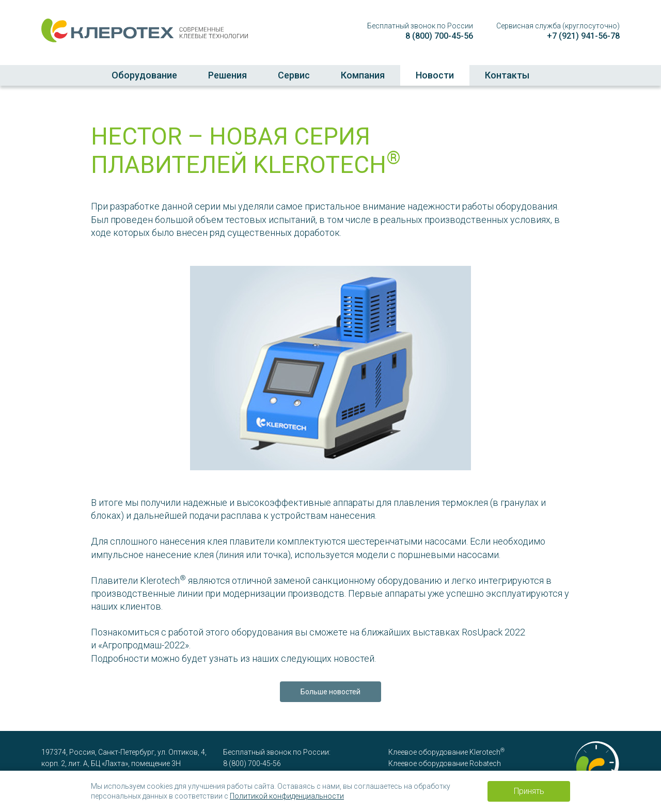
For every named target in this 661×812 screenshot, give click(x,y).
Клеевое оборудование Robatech (445, 763)
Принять (529, 791)
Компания (363, 75)
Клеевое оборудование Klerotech (446, 752)
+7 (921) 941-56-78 (583, 36)
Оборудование (144, 75)
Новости (435, 75)
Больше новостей (330, 692)
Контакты (507, 75)
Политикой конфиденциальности (287, 796)
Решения (227, 75)
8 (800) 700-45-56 (439, 36)
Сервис (294, 75)
